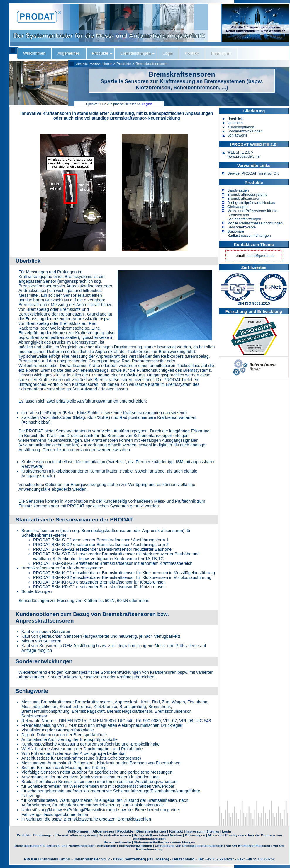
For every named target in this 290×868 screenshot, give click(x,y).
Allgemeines (103, 831)
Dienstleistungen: (29, 846)
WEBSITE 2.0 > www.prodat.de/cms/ (244, 154)
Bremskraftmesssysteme (247, 195)
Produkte (124, 64)
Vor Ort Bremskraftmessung (248, 846)
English (147, 104)
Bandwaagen (238, 190)
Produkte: (25, 835)
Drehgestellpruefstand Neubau (158, 835)
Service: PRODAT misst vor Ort (253, 173)
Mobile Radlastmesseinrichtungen (255, 223)
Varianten (235, 123)
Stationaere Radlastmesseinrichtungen (164, 842)
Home (107, 64)
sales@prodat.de (261, 256)
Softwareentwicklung (136, 846)
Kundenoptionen (241, 127)
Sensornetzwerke (241, 227)
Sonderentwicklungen (245, 131)
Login (227, 831)
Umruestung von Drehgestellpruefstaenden (189, 846)
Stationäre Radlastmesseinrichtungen (249, 233)
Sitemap (213, 831)
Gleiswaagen (238, 207)
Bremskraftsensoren (152, 64)
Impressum (195, 831)
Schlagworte (237, 135)
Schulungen (107, 846)
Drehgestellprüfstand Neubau (251, 203)
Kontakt (176, 831)
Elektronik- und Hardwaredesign (69, 846)
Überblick (235, 119)
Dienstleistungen (151, 831)
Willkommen (79, 831)
